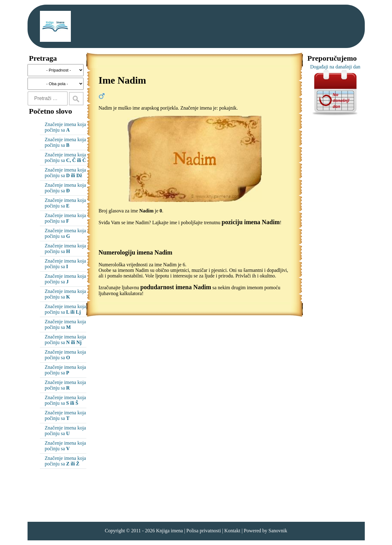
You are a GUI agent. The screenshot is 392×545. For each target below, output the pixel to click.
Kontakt (232, 531)
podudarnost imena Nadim (176, 287)
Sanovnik (278, 531)
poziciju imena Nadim (251, 222)
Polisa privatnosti (204, 531)
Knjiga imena (169, 531)
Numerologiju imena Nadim (136, 252)
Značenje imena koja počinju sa (65, 127)
